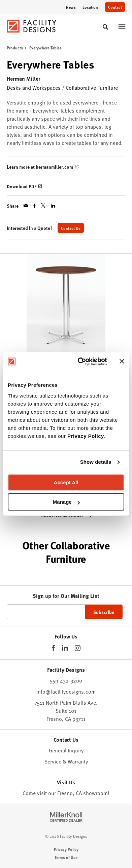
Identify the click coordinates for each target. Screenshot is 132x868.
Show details (96, 462)
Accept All (66, 482)
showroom (95, 793)
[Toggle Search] (105, 27)
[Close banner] (122, 362)
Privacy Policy (86, 436)
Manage (66, 502)
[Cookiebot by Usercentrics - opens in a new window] (80, 362)
